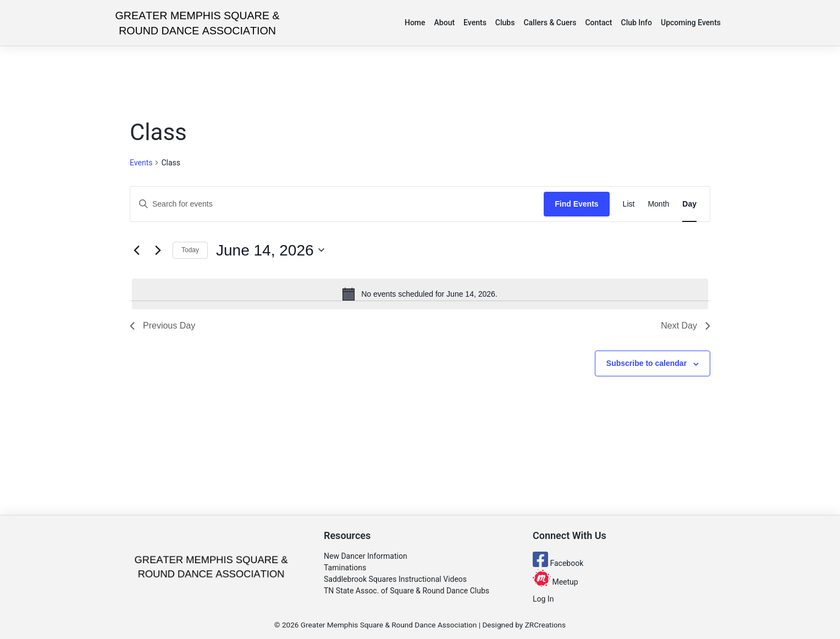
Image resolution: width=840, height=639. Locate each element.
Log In (543, 599)
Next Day (686, 326)
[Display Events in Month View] (658, 204)
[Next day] (158, 250)
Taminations (345, 568)
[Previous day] (136, 250)
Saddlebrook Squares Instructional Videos (395, 579)
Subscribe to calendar (646, 363)
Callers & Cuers (550, 23)
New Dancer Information (366, 556)
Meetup (556, 582)
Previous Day (162, 326)
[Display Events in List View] (629, 204)
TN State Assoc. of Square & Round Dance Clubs (407, 591)
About (445, 23)
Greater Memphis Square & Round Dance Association (389, 625)
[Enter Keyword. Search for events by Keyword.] (337, 204)
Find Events (576, 204)
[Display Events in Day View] (689, 204)
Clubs (505, 23)
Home (415, 23)
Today (190, 250)
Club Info (637, 23)
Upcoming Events (691, 23)
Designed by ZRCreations (524, 625)
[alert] (420, 294)
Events (475, 23)
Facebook (558, 563)
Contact (598, 23)
